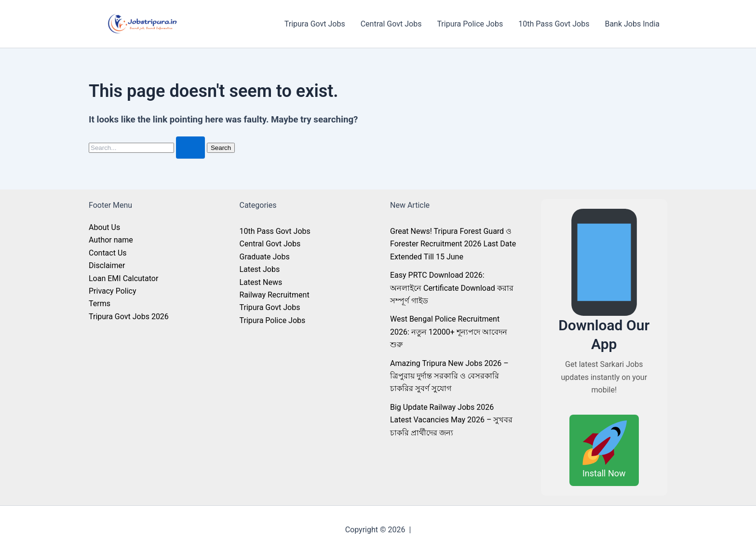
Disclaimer (107, 265)
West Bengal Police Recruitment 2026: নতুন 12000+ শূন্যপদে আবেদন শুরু (449, 332)
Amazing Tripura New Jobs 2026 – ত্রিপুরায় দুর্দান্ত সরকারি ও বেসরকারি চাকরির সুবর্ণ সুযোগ (449, 376)
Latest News (261, 282)
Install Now (604, 449)
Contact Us (108, 253)
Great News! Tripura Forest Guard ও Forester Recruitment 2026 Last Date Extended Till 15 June (453, 244)
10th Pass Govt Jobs (554, 24)
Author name (111, 240)
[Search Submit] (190, 148)
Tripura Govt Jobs (315, 24)
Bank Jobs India (632, 24)
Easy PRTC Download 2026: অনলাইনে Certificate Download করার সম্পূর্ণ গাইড (452, 288)
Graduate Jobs (265, 257)
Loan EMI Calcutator (123, 278)
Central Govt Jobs (391, 24)
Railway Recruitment (275, 295)
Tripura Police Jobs (470, 24)
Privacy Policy (113, 291)
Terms (100, 304)
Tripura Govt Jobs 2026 (129, 317)
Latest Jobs (260, 269)
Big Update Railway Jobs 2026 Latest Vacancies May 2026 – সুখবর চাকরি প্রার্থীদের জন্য (451, 420)
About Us (104, 227)
